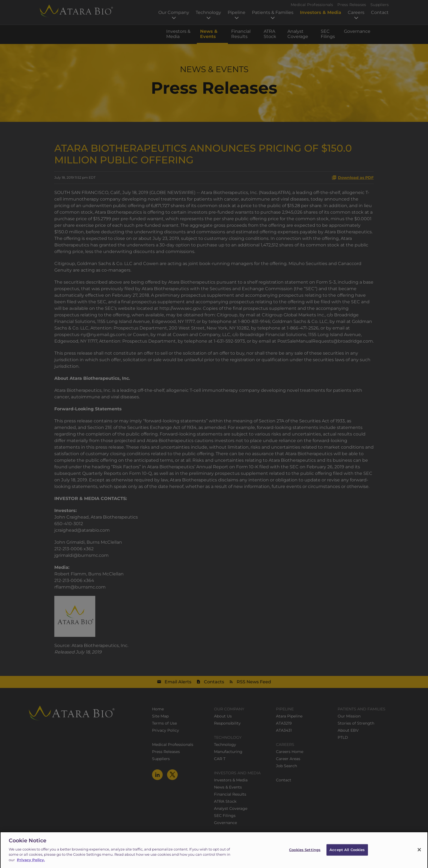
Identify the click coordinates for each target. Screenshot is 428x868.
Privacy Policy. (31, 863)
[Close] (419, 854)
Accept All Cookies (347, 853)
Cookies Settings (305, 853)
